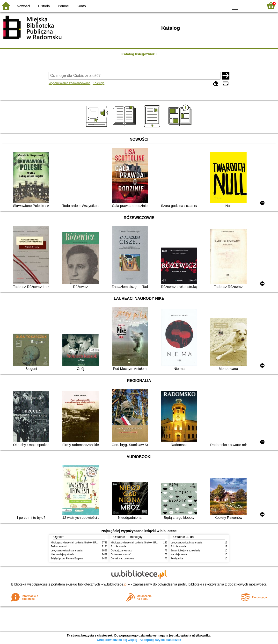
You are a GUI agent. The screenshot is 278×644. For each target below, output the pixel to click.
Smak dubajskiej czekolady (185, 551)
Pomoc (63, 6)
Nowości (23, 6)
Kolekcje (99, 83)
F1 (243, 5)
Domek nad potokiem (122, 559)
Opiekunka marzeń (121, 554)
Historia (44, 6)
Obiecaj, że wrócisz (121, 551)
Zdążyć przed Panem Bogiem (67, 559)
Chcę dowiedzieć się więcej (117, 640)
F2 (254, 5)
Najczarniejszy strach (62, 554)
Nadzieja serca (179, 554)
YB (214, 5)
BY (224, 5)
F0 (235, 5)
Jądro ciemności (60, 546)
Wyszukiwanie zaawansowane (69, 83)
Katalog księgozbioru (139, 54)
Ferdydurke (177, 559)
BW (204, 5)
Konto (81, 6)
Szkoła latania (118, 546)
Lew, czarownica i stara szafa (67, 551)
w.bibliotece (116, 584)
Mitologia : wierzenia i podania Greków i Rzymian (77, 543)
